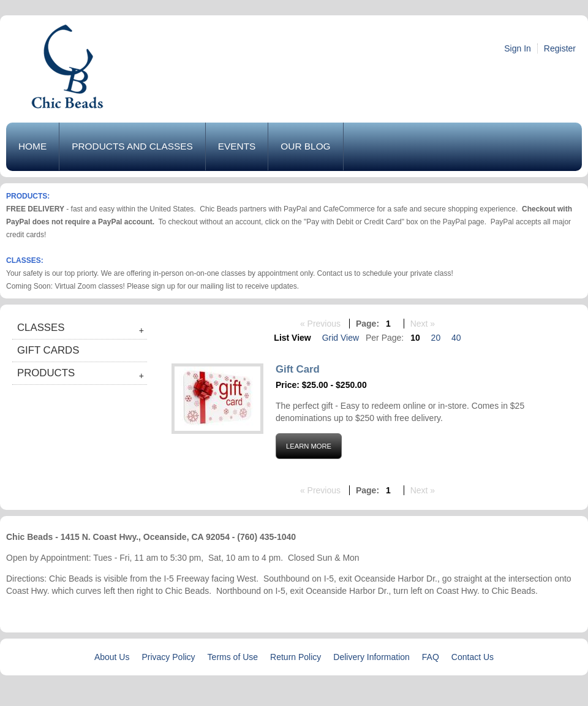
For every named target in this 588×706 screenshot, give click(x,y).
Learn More (309, 446)
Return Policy (296, 657)
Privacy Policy (168, 657)
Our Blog (305, 146)
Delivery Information (371, 657)
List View (292, 338)
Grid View (341, 338)
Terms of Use (233, 657)
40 (456, 338)
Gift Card (298, 369)
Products (46, 373)
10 (415, 338)
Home (32, 146)
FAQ (431, 657)
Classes (41, 328)
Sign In (518, 48)
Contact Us (473, 657)
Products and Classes (132, 146)
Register (560, 48)
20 (436, 338)
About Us (112, 657)
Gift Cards (48, 350)
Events (237, 146)
